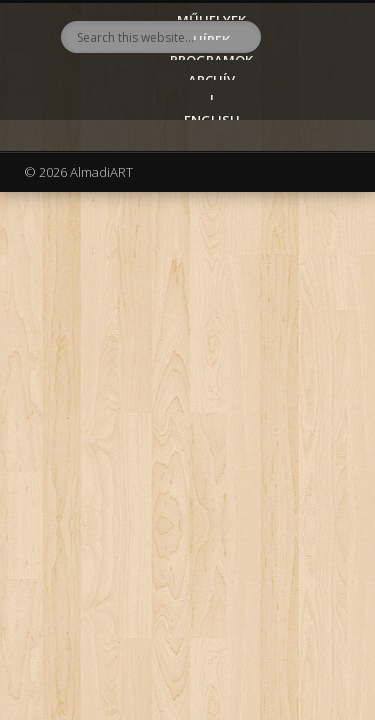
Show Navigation (303, 179)
